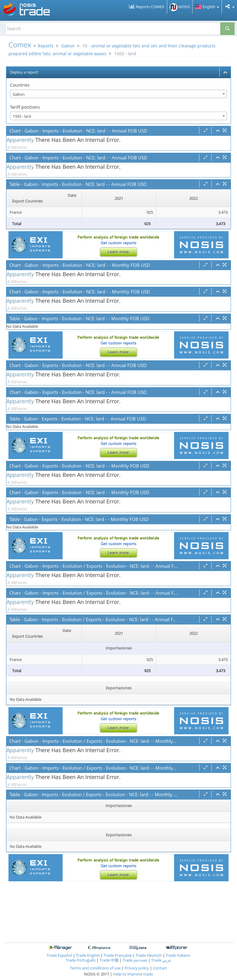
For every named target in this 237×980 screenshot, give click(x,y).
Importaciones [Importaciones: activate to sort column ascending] (119, 806)
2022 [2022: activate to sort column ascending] (193, 198)
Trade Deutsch (149, 955)
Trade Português (81, 960)
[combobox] (118, 94)
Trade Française (118, 955)
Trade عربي (161, 960)
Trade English (88, 955)
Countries (20, 85)
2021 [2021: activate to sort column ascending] (119, 198)
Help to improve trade (133, 974)
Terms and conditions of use (95, 968)
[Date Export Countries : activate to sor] (44, 198)
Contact (160, 968)
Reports (46, 46)
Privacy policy (137, 968)
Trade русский (135, 960)
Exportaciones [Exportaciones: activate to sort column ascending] (119, 688)
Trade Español (59, 955)
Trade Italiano (178, 955)
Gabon (68, 46)
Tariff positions (25, 107)
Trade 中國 (109, 960)
